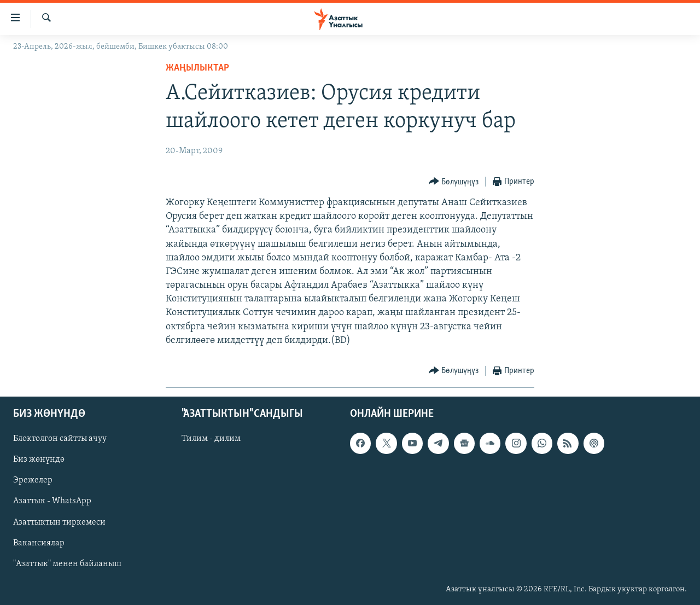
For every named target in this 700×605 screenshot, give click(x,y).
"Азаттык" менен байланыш (67, 564)
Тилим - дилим (211, 439)
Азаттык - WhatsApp (52, 502)
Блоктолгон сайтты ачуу (60, 439)
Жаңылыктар (197, 68)
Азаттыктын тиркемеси (59, 522)
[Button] (454, 182)
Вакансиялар (39, 543)
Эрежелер (33, 481)
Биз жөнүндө (39, 460)
